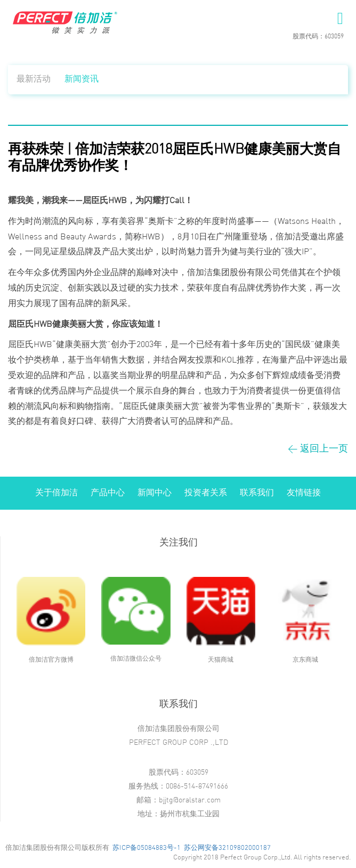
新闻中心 (155, 493)
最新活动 (34, 79)
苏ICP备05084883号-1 (147, 848)
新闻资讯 (82, 79)
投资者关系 (206, 493)
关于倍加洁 (56, 493)
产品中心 (108, 493)
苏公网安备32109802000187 (227, 848)
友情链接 (304, 493)
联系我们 (257, 493)
